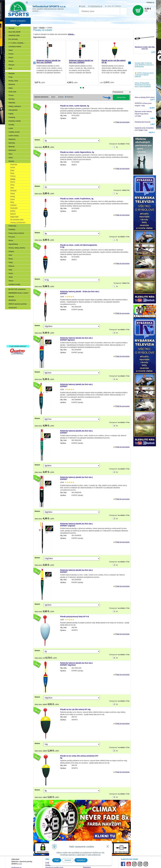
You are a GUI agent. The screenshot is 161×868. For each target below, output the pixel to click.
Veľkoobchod (37, 21)
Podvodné (14, 165)
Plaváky (11, 161)
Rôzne (11, 241)
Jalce (12, 188)
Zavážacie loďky (14, 284)
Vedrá (11, 277)
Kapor (11, 50)
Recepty (12, 338)
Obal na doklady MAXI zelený (145, 97)
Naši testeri (13, 335)
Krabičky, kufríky (15, 121)
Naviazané (14, 208)
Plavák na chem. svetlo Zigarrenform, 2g (77, 152)
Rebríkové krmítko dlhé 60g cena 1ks (145, 48)
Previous (34, 63)
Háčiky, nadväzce (15, 106)
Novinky (12, 28)
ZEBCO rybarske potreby (18, 304)
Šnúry (11, 259)
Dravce (13, 182)
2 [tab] (83, 88)
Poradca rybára (130, 21)
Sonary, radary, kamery (17, 248)
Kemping (12, 117)
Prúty (11, 77)
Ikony (53, 97)
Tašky (11, 262)
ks (117, 147)
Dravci (11, 58)
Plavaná (11, 65)
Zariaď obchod (49, 21)
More (10, 69)
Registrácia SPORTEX (17, 342)
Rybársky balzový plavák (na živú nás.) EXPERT (48, 61)
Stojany (11, 251)
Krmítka (11, 125)
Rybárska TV (101, 21)
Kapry (12, 170)
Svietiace (13, 205)
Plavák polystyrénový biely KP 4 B (75, 617)
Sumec (11, 61)
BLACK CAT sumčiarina (17, 289)
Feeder (11, 54)
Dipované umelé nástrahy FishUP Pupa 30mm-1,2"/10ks (143, 114)
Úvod (83, 6)
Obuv (11, 154)
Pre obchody (13, 39)
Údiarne (11, 266)
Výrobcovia (13, 308)
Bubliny (13, 211)
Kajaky (11, 114)
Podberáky (12, 226)
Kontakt (48, 865)
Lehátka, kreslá (14, 132)
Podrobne (70, 97)
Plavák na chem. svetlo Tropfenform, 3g (77, 199)
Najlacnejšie (14, 217)
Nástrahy (12, 143)
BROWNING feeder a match (18, 293)
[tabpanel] (49, 63)
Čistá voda (12, 92)
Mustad (11, 297)
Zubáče (13, 179)
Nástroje (12, 147)
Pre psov (12, 237)
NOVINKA (69, 21)
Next (130, 63)
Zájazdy (141, 21)
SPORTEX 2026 (14, 36)
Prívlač (12, 316)
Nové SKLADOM (14, 32)
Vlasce (11, 281)
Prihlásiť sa (150, 3)
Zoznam (61, 97)
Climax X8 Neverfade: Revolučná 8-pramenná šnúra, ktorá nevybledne (143, 85)
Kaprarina (13, 324)
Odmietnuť (81, 860)
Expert (13, 199)
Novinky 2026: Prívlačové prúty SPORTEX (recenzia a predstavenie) (144, 65)
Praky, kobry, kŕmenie (16, 233)
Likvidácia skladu (15, 47)
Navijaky (12, 73)
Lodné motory (14, 136)
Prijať (57, 860)
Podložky (12, 230)
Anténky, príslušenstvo (18, 223)
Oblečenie (12, 150)
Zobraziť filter (121, 97)
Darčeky (12, 99)
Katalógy (60, 21)
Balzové (13, 214)
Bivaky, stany (13, 81)
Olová (11, 158)
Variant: (37, 140)
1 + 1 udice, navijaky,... (17, 43)
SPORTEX (12, 300)
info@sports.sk (96, 6)
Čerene (11, 95)
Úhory (12, 185)
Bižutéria (12, 84)
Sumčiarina (13, 327)
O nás (47, 863)
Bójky (11, 88)
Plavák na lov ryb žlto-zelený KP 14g (75, 709)
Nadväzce (12, 139)
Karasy (13, 196)
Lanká (11, 128)
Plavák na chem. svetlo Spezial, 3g (75, 106)
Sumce (13, 167)
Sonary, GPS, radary (16, 313)
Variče (11, 273)
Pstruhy (13, 176)
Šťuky (12, 173)
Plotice (13, 194)
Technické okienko (115, 21)
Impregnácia (13, 110)
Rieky (12, 202)
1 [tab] (81, 88)
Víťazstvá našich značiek (18, 331)
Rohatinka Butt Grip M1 (143, 122)
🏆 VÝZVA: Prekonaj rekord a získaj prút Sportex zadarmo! (144, 75)
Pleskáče (13, 191)
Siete (10, 255)
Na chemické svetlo (17, 220)
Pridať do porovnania (122, 122)
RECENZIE (90, 21)
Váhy (10, 270)
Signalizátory (13, 244)
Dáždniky (12, 103)
